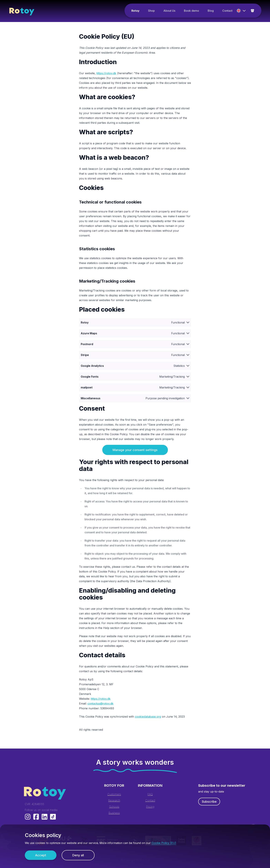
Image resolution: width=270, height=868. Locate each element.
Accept (41, 855)
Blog (211, 11)
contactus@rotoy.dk (100, 704)
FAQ (150, 794)
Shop (151, 11)
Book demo (191, 11)
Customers (114, 794)
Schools (114, 807)
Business (114, 813)
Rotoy (135, 11)
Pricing (150, 807)
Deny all (78, 855)
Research (114, 800)
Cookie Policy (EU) (164, 843)
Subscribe (209, 802)
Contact (227, 11)
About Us (169, 11)
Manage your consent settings (135, 450)
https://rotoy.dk (106, 73)
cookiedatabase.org (148, 717)
